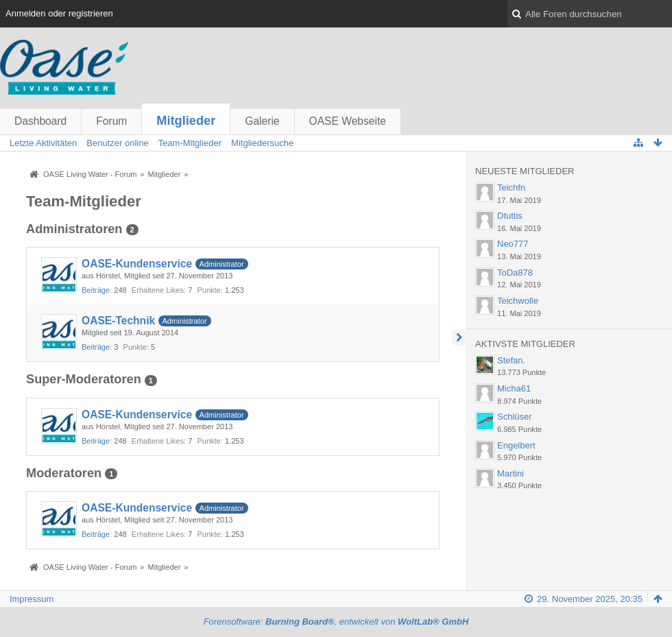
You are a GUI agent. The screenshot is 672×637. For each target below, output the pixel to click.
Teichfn (511, 188)
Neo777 (513, 244)
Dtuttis (510, 216)
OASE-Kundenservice (137, 264)
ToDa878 (515, 273)
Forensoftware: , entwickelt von (336, 622)
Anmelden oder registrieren (59, 13)
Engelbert (516, 445)
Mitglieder (186, 121)
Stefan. (511, 360)
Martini (511, 473)
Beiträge (96, 290)
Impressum (32, 599)
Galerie (262, 121)
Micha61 (514, 388)
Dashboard (40, 121)
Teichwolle (518, 301)
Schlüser (515, 417)
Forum (111, 121)
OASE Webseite (348, 121)
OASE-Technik (118, 321)
